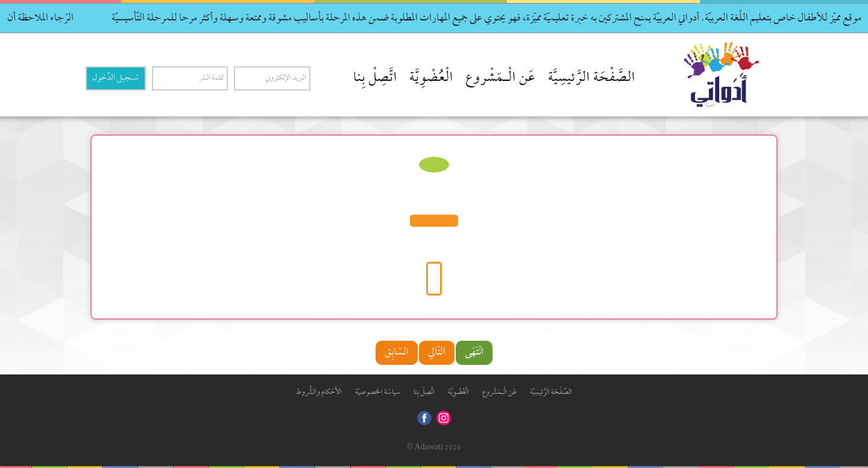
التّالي (437, 353)
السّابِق (397, 353)
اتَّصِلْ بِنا (375, 78)
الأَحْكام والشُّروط (319, 392)
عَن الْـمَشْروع (501, 78)
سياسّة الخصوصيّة (378, 392)
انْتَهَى (474, 353)
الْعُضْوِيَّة (431, 78)
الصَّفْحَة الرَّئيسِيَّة (592, 78)
